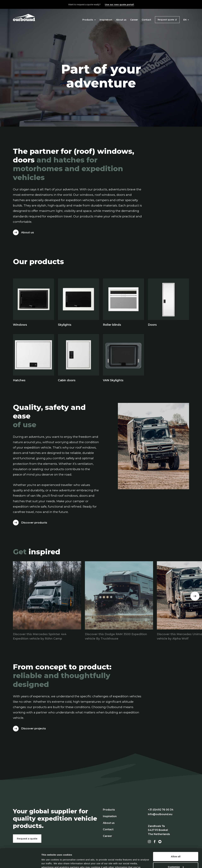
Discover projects (34, 728)
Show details (49, 862)
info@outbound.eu (160, 814)
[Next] (195, 596)
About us (121, 20)
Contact (146, 20)
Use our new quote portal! (119, 4)
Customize (176, 849)
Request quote (166, 20)
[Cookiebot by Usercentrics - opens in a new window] (20, 862)
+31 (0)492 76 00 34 (161, 810)
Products (89, 20)
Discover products (34, 523)
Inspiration (106, 20)
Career (134, 20)
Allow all (176, 839)
